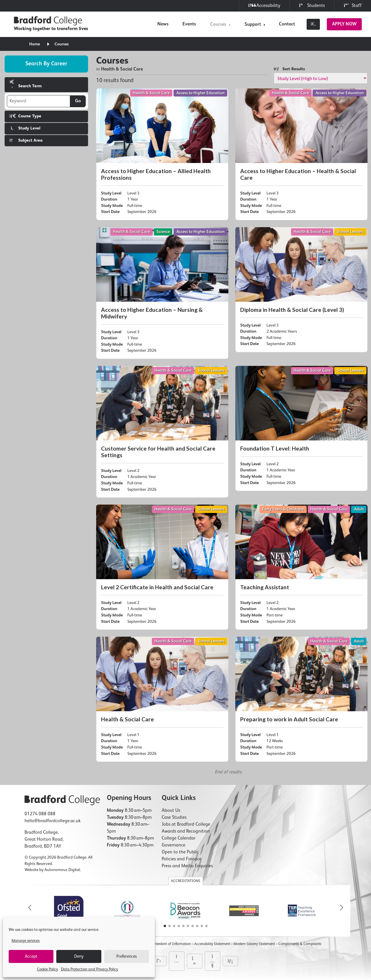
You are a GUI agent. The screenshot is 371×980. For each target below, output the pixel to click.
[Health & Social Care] (162, 699)
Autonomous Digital (62, 870)
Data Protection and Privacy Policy (90, 969)
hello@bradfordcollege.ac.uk (53, 821)
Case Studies (174, 818)
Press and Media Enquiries (187, 866)
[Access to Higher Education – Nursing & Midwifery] (162, 293)
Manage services (26, 941)
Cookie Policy (47, 969)
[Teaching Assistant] (301, 567)
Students (312, 6)
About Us (171, 811)
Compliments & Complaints (300, 944)
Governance (174, 845)
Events (189, 24)
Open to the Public (180, 852)
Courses (218, 25)
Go (78, 101)
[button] (342, 908)
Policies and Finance (182, 859)
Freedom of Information (172, 944)
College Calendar (179, 838)
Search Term (26, 84)
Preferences (127, 956)
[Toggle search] (313, 24)
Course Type (25, 116)
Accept (31, 956)
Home (35, 44)
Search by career (46, 64)
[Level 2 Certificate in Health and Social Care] (162, 567)
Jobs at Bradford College (186, 825)
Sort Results (289, 69)
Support (253, 25)
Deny (79, 956)
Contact (287, 24)
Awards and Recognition (186, 831)
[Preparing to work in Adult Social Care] (301, 699)
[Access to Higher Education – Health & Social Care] (301, 154)
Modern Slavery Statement (254, 944)
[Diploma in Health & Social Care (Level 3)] (301, 290)
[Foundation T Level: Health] (301, 428)
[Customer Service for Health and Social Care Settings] (162, 432)
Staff (353, 6)
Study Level (25, 128)
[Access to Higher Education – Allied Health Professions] (162, 154)
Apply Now (344, 24)
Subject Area (26, 140)
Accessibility (264, 6)
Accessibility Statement (212, 944)
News (163, 24)
